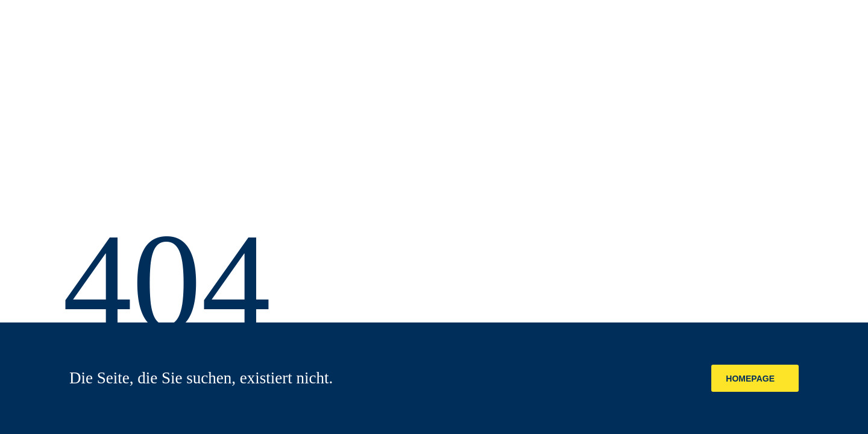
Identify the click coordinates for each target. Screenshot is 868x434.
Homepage (750, 379)
